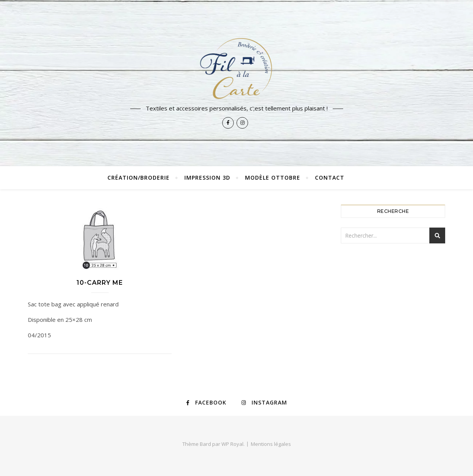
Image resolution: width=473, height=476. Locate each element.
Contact (330, 178)
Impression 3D (207, 178)
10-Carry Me (100, 283)
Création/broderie (139, 178)
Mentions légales (271, 444)
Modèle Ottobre (273, 178)
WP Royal (232, 444)
